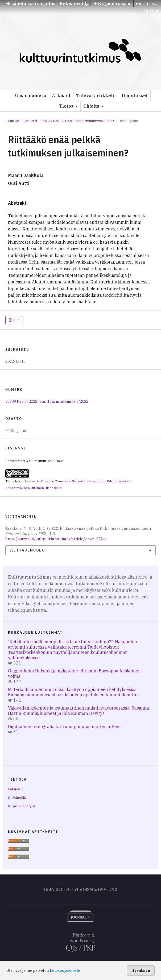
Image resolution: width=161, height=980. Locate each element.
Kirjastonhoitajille (22, 806)
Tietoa (67, 106)
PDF (16, 320)
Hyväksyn (141, 970)
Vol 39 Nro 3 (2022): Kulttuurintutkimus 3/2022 (79, 121)
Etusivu (14, 121)
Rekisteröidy (74, 3)
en (139, 3)
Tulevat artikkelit (96, 95)
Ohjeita (92, 106)
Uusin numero (31, 95)
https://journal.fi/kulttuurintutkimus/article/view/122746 (56, 539)
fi (147, 3)
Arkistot (61, 95)
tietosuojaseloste (65, 970)
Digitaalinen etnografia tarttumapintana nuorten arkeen (65, 727)
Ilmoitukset (135, 95)
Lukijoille (15, 789)
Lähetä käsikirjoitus (31, 3)
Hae (151, 10)
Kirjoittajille (17, 797)
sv (154, 3)
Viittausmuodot (29, 550)
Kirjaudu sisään (112, 3)
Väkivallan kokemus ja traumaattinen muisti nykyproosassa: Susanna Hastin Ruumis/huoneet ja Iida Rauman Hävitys (79, 711)
